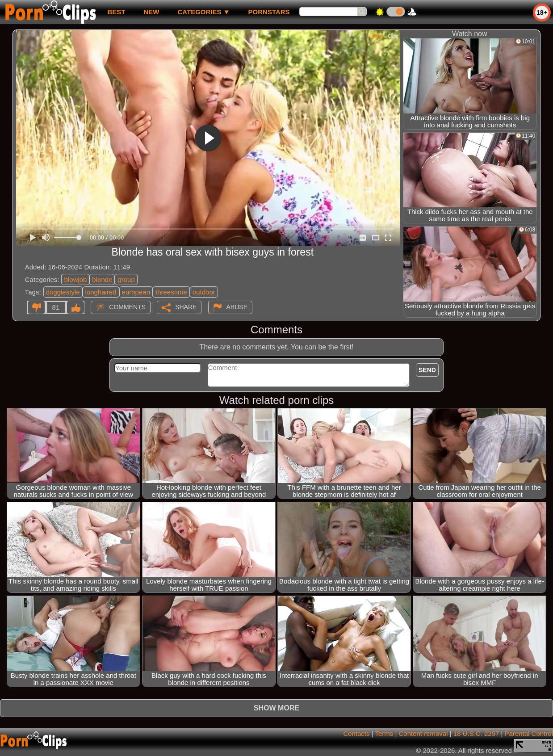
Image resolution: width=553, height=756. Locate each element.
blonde (102, 279)
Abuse (237, 307)
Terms (384, 733)
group (126, 279)
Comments (127, 307)
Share (186, 307)
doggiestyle (63, 292)
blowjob (75, 279)
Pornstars (269, 12)
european (136, 292)
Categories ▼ (203, 12)
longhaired (101, 292)
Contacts (356, 733)
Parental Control (529, 733)
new (151, 12)
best (116, 12)
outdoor (204, 292)
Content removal (423, 733)
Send (427, 370)
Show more (276, 708)
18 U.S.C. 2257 (476, 733)
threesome (171, 292)
